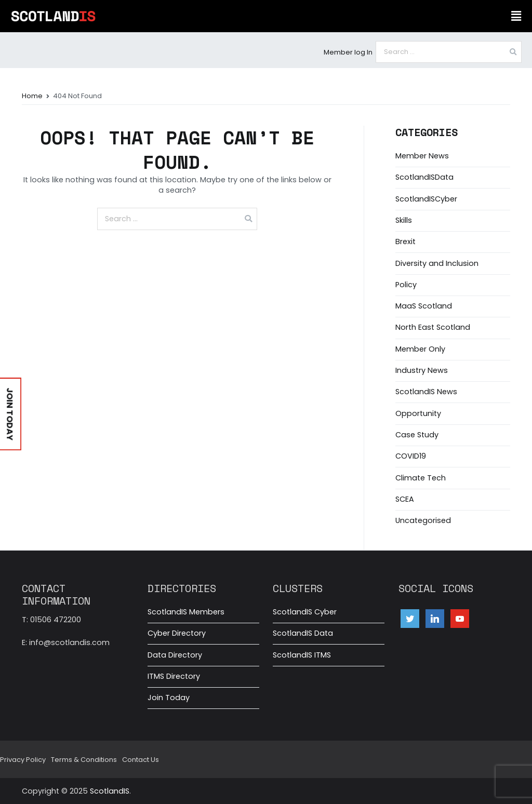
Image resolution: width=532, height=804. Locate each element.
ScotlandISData (424, 177)
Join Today (169, 698)
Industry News (422, 370)
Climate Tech (421, 478)
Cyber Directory (177, 633)
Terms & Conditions (84, 760)
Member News (422, 156)
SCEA (405, 499)
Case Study (417, 435)
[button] (516, 16)
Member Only (420, 349)
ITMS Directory (174, 676)
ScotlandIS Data (303, 633)
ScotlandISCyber (426, 199)
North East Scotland (433, 327)
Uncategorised (423, 520)
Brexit (405, 242)
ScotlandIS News (426, 392)
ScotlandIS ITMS (302, 655)
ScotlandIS (110, 791)
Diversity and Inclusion (437, 263)
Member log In (348, 52)
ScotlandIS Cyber (305, 612)
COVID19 (411, 456)
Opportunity (418, 413)
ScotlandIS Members (186, 612)
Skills (404, 220)
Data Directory (175, 655)
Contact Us (141, 760)
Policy (406, 285)
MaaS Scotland (424, 306)
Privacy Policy (23, 760)
